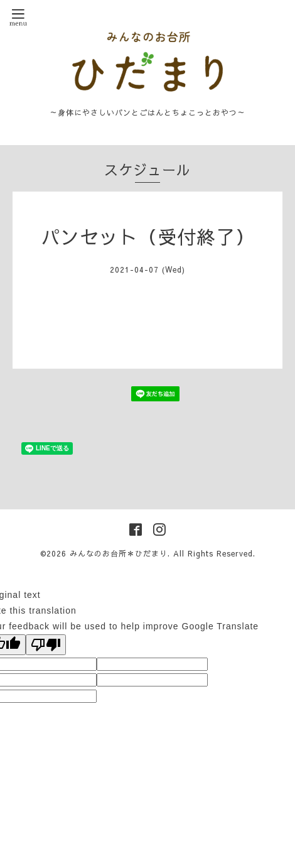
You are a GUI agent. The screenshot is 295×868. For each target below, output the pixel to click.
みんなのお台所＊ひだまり (119, 553)
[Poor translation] (46, 645)
